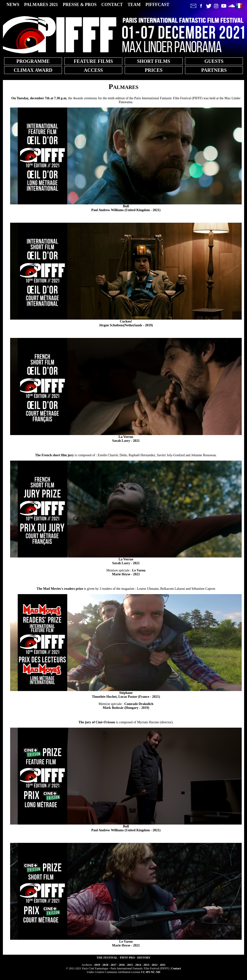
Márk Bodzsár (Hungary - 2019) (128, 706)
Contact (176, 968)
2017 (114, 965)
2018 (105, 965)
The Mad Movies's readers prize (60, 589)
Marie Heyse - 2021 (129, 572)
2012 (155, 965)
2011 (163, 965)
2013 (146, 965)
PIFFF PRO (127, 958)
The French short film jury (54, 455)
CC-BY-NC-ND (151, 972)
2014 (138, 965)
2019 (97, 965)
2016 (122, 965)
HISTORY (144, 958)
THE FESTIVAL (107, 958)
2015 (130, 965)
